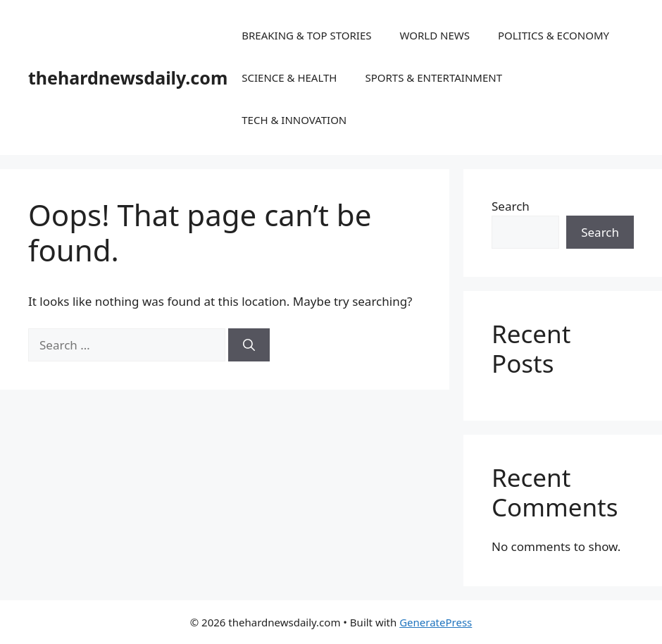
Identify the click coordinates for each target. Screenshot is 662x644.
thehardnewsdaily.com (128, 78)
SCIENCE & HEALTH (289, 78)
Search (511, 206)
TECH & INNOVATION (294, 120)
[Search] (249, 345)
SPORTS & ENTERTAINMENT (433, 78)
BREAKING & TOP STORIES (306, 35)
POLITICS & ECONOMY (554, 35)
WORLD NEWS (434, 35)
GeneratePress (436, 622)
